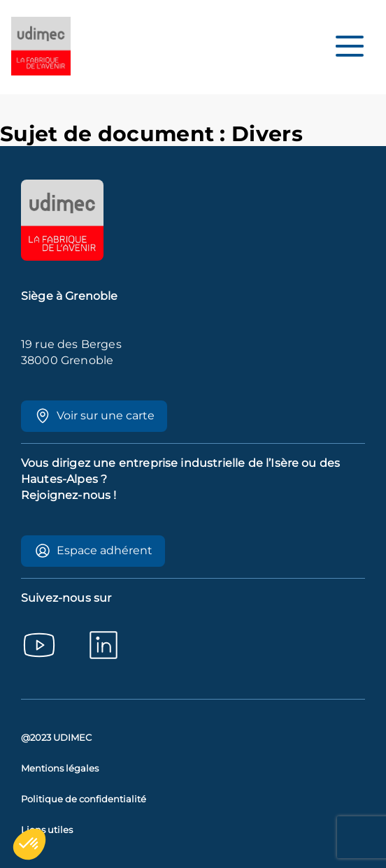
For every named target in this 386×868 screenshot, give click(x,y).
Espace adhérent (93, 551)
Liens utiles (47, 830)
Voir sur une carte (94, 416)
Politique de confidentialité (84, 799)
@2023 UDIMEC (56, 738)
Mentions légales (60, 768)
